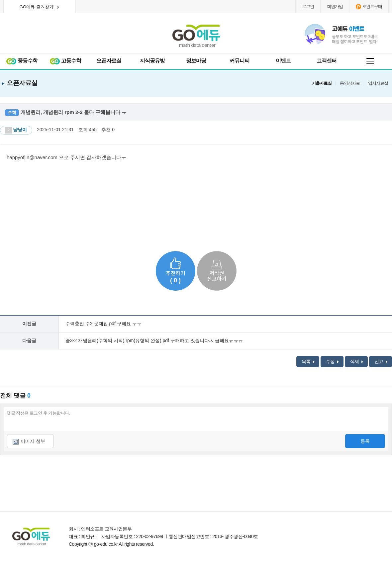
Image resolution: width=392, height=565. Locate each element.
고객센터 (327, 61)
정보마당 (196, 61)
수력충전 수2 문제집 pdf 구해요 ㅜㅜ (103, 324)
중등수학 (22, 61)
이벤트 (283, 61)
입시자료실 (378, 83)
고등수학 (65, 61)
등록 (365, 441)
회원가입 (335, 6)
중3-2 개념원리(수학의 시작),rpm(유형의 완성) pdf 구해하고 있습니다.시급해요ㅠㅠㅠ (154, 340)
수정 (332, 361)
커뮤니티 (240, 61)
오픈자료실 (109, 61)
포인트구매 (369, 7)
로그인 (308, 6)
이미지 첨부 (33, 441)
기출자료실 (322, 83)
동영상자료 (350, 83)
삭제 (357, 361)
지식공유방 (152, 61)
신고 (381, 361)
